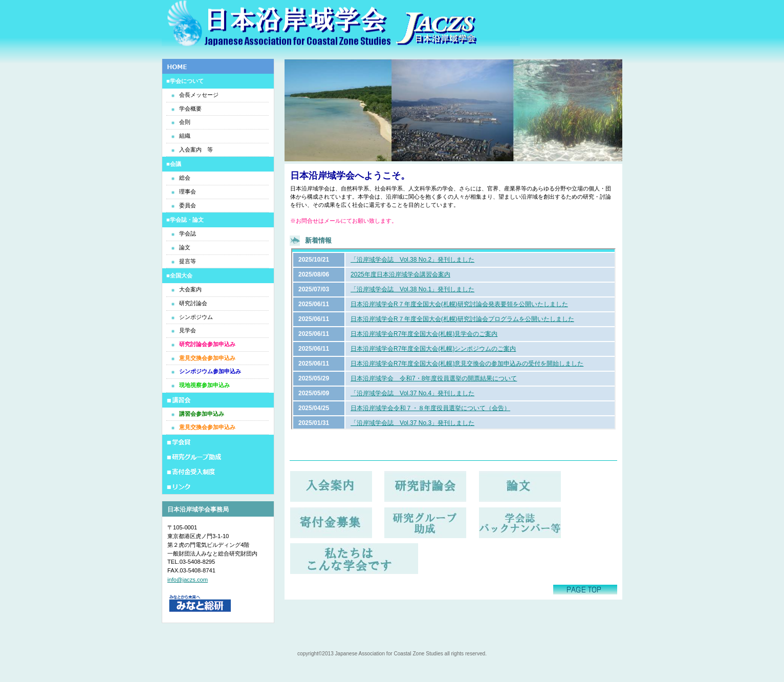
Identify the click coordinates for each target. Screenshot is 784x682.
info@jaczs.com (188, 580)
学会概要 (190, 109)
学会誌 (188, 233)
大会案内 (190, 289)
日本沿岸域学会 (341, 24)
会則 (185, 122)
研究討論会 (193, 303)
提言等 (188, 261)
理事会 (188, 191)
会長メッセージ (199, 95)
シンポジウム (196, 317)
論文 (185, 247)
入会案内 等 (196, 150)
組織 (185, 136)
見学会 (188, 330)
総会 (185, 178)
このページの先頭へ (585, 590)
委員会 (188, 205)
